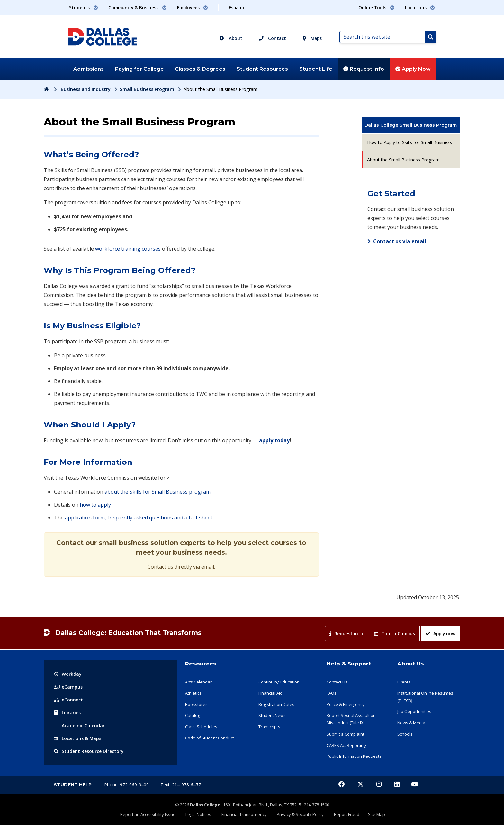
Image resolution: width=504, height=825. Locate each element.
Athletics (193, 693)
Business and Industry (86, 89)
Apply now (441, 633)
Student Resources (262, 69)
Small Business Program (147, 89)
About (231, 38)
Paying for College (139, 69)
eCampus (68, 687)
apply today (274, 440)
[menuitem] (411, 125)
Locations (78, 738)
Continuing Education (279, 682)
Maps (312, 38)
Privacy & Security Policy (300, 814)
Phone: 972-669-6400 (127, 785)
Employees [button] (193, 8)
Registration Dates (276, 704)
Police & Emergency (346, 704)
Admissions (89, 69)
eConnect (68, 700)
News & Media (411, 723)
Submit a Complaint (345, 734)
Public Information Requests (354, 756)
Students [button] (84, 8)
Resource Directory (89, 751)
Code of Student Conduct (210, 738)
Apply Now (413, 69)
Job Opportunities (414, 711)
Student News (272, 715)
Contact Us (337, 682)
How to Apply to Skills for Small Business (410, 142)
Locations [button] (420, 8)
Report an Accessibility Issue (151, 814)
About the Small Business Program (403, 160)
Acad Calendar (79, 725)
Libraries (67, 713)
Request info (346, 633)
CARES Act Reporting (346, 745)
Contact (273, 38)
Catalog (193, 715)
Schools (405, 734)
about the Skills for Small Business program (157, 492)
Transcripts (269, 727)
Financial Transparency (245, 814)
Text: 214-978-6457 (181, 785)
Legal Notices (200, 814)
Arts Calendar (198, 682)
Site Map (374, 814)
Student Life (316, 69)
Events (404, 682)
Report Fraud (345, 814)
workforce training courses (128, 249)
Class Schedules (201, 727)
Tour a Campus (394, 633)
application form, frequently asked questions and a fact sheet (139, 518)
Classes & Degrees (200, 69)
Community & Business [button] (138, 8)
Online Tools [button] (377, 8)
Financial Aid (270, 693)
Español (237, 8)
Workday (68, 674)
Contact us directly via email (181, 567)
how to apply (95, 505)
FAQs (332, 693)
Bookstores (196, 704)
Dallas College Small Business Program (411, 125)
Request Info (364, 69)
